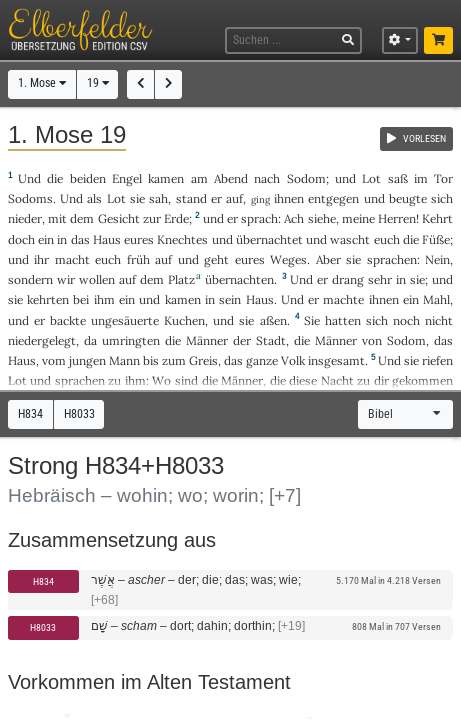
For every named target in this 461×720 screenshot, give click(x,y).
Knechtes (182, 239)
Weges (288, 259)
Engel (127, 178)
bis (151, 360)
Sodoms (30, 198)
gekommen (422, 380)
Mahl (436, 299)
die (278, 380)
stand (191, 198)
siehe (322, 218)
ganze (262, 360)
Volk (293, 360)
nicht (439, 320)
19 (98, 83)
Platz (181, 279)
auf (234, 198)
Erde (176, 218)
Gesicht (119, 218)
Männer (207, 340)
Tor (443, 178)
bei (81, 299)
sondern (30, 279)
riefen (437, 360)
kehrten (48, 299)
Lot (371, 178)
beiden (88, 178)
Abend (231, 178)
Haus (107, 239)
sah (158, 198)
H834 (43, 581)
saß (398, 178)
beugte (408, 198)
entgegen (333, 198)
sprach (259, 218)
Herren (397, 218)
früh (138, 259)
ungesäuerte (125, 320)
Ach (294, 218)
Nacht (337, 380)
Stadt (271, 340)
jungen (87, 360)
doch (21, 239)
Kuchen (184, 320)
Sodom (306, 178)
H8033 (43, 627)
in (62, 239)
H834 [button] (30, 414)
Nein (437, 259)
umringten (131, 340)
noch (406, 320)
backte (68, 320)
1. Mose (42, 83)
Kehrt (437, 218)
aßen (273, 320)
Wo (161, 380)
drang (348, 279)
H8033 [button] (79, 414)
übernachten (239, 279)
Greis (203, 360)
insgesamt (336, 360)
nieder (25, 218)
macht (72, 259)
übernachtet (269, 239)
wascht (350, 239)
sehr (380, 279)
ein (46, 239)
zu (114, 380)
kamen (166, 178)
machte (343, 299)
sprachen (392, 259)
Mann (124, 360)
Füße (436, 239)
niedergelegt (42, 340)
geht (216, 259)
